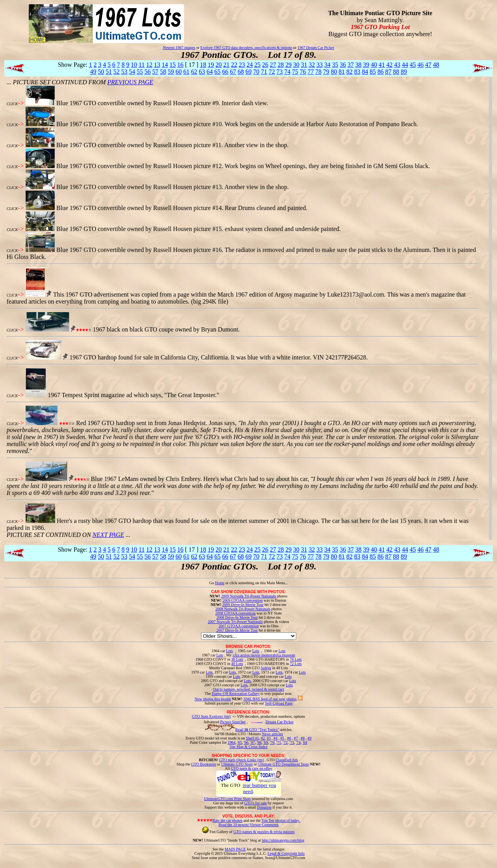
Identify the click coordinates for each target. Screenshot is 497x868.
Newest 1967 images (179, 48)
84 (365, 72)
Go (212, 583)
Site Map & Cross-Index (248, 748)
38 (358, 65)
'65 (240, 742)
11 (142, 65)
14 (165, 65)
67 (233, 72)
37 (351, 65)
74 (287, 72)
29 (288, 65)
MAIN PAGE (235, 849)
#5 (282, 738)
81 (342, 72)
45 (413, 65)
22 (234, 65)
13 (157, 65)
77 (311, 72)
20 (219, 65)
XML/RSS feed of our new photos (270, 699)
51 (109, 72)
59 (171, 72)
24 (250, 65)
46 (421, 65)
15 (172, 65)
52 (116, 72)
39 (366, 65)
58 (163, 72)
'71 (279, 742)
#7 (296, 738)
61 (186, 72)
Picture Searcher (233, 722)
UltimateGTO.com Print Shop (228, 799)
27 (273, 65)
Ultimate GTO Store (237, 764)
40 (374, 65)
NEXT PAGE (108, 535)
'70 (272, 742)
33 (320, 65)
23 (242, 65)
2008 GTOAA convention (235, 613)
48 (436, 65)
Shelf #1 (252, 738)
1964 (231, 742)
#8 (302, 738)
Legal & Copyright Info (286, 853)
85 (373, 72)
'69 (266, 742)
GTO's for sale (255, 803)
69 (248, 72)
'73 (292, 742)
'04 (305, 742)
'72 (285, 742)
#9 (309, 738)
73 (280, 72)
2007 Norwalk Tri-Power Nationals (235, 622)
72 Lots (296, 664)
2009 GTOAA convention (243, 600)
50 (101, 72)
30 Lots (237, 659)
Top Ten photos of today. (281, 820)
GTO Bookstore (203, 764)
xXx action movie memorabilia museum (264, 655)
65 (217, 72)
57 (155, 72)
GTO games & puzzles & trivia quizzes (264, 832)
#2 (263, 738)
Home (219, 583)
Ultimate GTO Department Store (284, 764)
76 (303, 72)
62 (194, 72)
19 (211, 65)
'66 (246, 742)
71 (264, 72)
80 (334, 72)
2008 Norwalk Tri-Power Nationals (243, 609)
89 (404, 72)
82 (349, 72)
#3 (269, 738)
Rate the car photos (227, 820)
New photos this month (213, 699)
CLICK (12, 104)
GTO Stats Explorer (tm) (211, 716)
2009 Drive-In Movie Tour (243, 605)
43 (397, 65)
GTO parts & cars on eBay (251, 768)
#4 (275, 738)
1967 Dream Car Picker (316, 48)
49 (93, 72)
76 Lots (296, 659)
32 (312, 65)
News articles (272, 734)
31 (304, 65)
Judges (266, 668)
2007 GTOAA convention (239, 626)
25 (257, 65)
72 (272, 72)
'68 (259, 742)
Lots (229, 651)
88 (396, 72)
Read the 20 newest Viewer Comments (248, 825)
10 (134, 65)
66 (225, 72)
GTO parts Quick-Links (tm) (241, 760)
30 (296, 65)
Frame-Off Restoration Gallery (236, 694)
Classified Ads (287, 760)
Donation (264, 807)
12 (149, 65)
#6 (289, 738)
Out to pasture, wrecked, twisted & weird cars (248, 689)
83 (357, 72)
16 (180, 65)
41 (382, 65)
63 (202, 72)
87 (388, 72)
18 (203, 65)
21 (226, 65)
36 (343, 65)
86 (381, 72)
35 (335, 65)
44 (405, 65)
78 (318, 72)
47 (428, 65)
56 (148, 72)
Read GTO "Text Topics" (257, 730)
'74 (298, 742)
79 (326, 72)
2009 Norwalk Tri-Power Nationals (249, 596)
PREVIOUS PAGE (130, 82)
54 (132, 72)
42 (389, 65)
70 (256, 72)
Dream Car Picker (280, 722)
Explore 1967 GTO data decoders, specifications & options (246, 48)
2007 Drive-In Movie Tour (237, 630)
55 (140, 72)
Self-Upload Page (279, 703)
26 (265, 65)
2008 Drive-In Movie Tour (237, 617)
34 (327, 65)
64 (210, 72)
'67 (253, 742)
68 (241, 72)
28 (281, 65)
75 (295, 72)
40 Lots (237, 664)
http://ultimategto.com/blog (283, 840)
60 (179, 72)
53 (124, 72)
